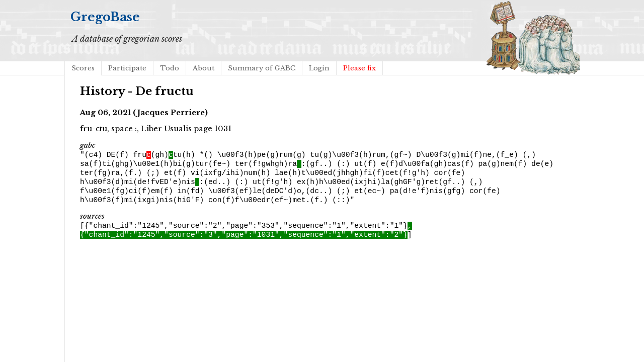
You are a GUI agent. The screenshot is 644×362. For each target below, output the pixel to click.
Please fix (359, 68)
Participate (127, 68)
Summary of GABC (262, 68)
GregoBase (105, 17)
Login (319, 68)
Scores (83, 68)
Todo (170, 68)
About (204, 68)
